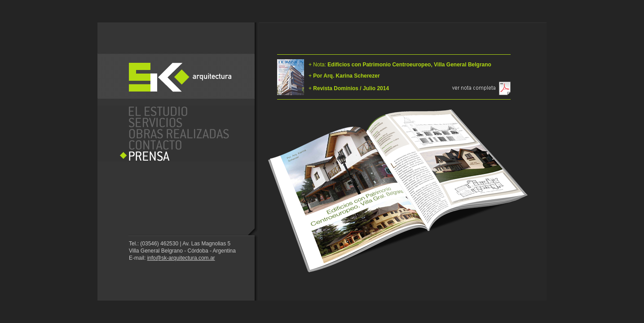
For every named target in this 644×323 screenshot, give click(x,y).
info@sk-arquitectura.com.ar (181, 258)
